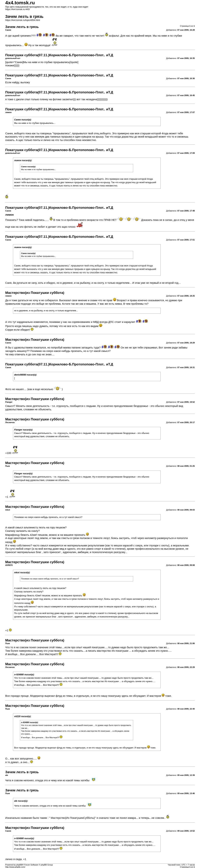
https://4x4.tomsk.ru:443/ (17, 9)
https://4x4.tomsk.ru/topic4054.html (23, 20)
